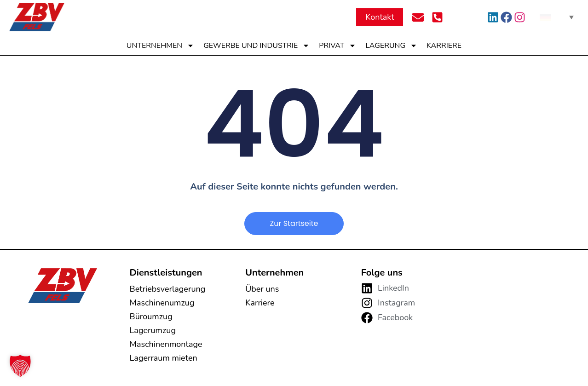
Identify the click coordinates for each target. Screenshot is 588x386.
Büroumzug (151, 317)
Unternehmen (160, 46)
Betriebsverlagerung (168, 289)
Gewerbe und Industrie (257, 46)
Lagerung (391, 46)
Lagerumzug (153, 330)
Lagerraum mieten (164, 358)
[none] (557, 17)
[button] (20, 366)
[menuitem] (557, 17)
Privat (337, 46)
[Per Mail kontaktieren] (421, 17)
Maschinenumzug (162, 303)
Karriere (444, 46)
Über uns (262, 289)
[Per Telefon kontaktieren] (440, 17)
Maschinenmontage (166, 344)
